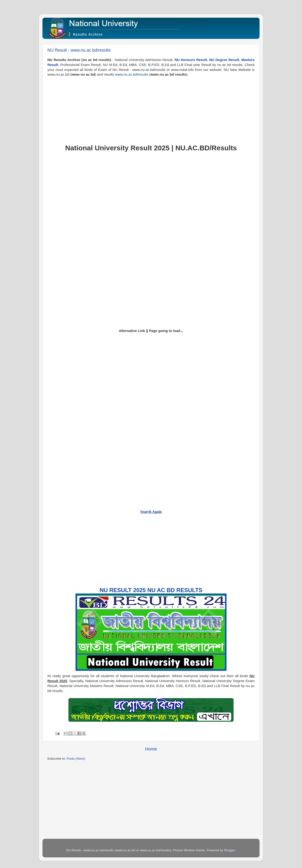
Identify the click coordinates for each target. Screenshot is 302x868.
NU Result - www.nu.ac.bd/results (79, 50)
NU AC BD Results (175, 590)
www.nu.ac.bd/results (132, 74)
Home (151, 749)
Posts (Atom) (76, 759)
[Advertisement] (151, 110)
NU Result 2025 (123, 590)
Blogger (230, 850)
